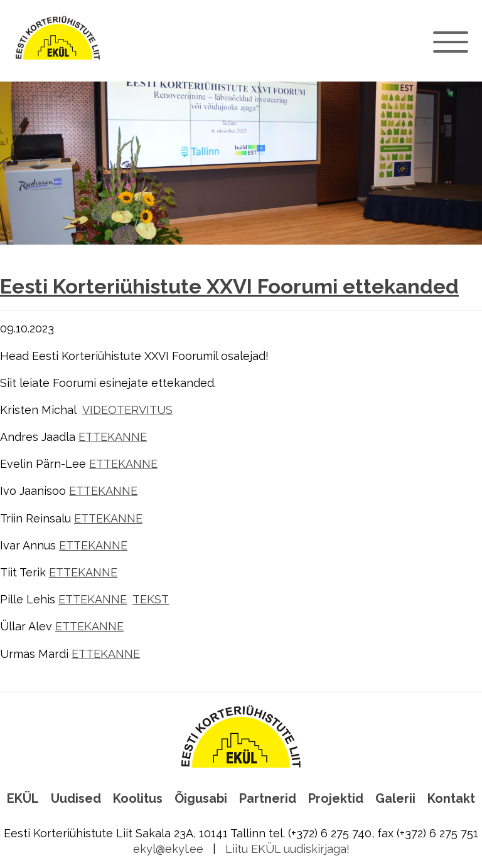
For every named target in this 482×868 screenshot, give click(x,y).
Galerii (395, 798)
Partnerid (268, 798)
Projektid (336, 798)
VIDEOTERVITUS (127, 410)
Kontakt (451, 798)
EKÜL (23, 798)
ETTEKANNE (113, 437)
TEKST (151, 599)
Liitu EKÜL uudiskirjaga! (287, 849)
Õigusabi (201, 798)
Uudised (76, 798)
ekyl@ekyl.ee (168, 849)
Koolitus (138, 798)
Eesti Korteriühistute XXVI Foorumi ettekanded (229, 287)
